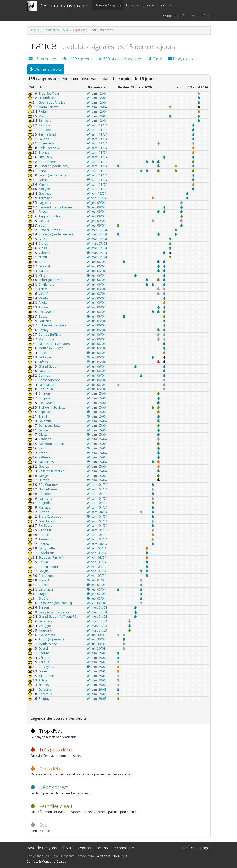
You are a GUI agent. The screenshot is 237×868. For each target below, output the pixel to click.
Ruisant (44, 580)
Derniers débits (46, 69)
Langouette (47, 548)
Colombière (47, 162)
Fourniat (45, 321)
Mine (42, 275)
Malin (42, 116)
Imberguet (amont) (52, 325)
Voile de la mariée (52, 471)
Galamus (45, 421)
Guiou (43, 239)
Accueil (36, 30)
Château (45, 544)
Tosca (43, 316)
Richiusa (44, 125)
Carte (155, 59)
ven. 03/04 (96, 548)
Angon (43, 212)
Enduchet (45, 357)
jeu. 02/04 (96, 580)
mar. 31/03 (97, 621)
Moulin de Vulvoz (51, 348)
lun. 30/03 (96, 635)
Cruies (43, 244)
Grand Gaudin (49, 367)
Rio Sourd (46, 526)
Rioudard (45, 630)
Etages (43, 594)
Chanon (44, 394)
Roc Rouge (46, 389)
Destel (43, 649)
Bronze (44, 153)
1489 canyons (78, 59)
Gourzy (44, 466)
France (82, 30)
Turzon (44, 608)
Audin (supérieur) (51, 639)
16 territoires (43, 59)
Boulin (43, 562)
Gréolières (46, 521)
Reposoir (45, 412)
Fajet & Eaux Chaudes (54, 344)
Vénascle (45, 439)
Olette (43, 435)
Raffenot (45, 457)
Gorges (44, 476)
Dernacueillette (50, 426)
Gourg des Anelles (52, 102)
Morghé (44, 189)
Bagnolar (45, 503)
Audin (43, 262)
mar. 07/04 (97, 239)
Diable (43, 598)
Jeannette (45, 498)
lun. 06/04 (96, 262)
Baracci (44, 535)
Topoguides (180, 59)
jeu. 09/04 (96, 203)
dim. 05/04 (97, 394)
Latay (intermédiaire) (54, 612)
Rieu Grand (47, 403)
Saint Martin (47, 385)
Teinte (43, 289)
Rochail (44, 585)
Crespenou (47, 576)
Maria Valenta (48, 107)
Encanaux (45, 621)
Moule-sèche (48, 644)
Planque (44, 507)
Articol (43, 453)
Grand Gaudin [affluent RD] (58, 617)
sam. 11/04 (97, 125)
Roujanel (45, 398)
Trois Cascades (50, 517)
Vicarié (43, 294)
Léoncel (44, 266)
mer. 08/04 (97, 230)
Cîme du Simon (49, 230)
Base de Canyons (108, 5)
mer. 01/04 (97, 608)
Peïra (42, 171)
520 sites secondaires (120, 59)
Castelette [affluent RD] (55, 603)
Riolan (43, 112)
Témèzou (45, 539)
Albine (43, 307)
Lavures (44, 371)
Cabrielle (45, 530)
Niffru (43, 257)
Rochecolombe (50, 380)
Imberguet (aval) (50, 280)
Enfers (43, 362)
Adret (43, 353)
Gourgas (45, 193)
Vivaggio (45, 626)
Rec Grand (46, 312)
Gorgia (44, 571)
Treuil (43, 416)
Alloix (43, 303)
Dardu (43, 430)
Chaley (43, 330)
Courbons (46, 130)
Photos (149, 5)
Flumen (44, 480)
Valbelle (44, 253)
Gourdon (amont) (51, 444)
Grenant (44, 180)
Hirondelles (47, 98)
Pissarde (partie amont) (56, 234)
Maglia (43, 184)
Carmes (44, 375)
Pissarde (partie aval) (54, 166)
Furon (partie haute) (53, 175)
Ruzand (44, 512)
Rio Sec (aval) (48, 635)
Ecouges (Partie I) (51, 557)
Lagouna (45, 203)
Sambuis (45, 121)
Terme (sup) (47, 134)
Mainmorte (47, 339)
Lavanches (46, 462)
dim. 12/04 (97, 93)
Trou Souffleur (49, 93)
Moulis (43, 298)
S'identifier (202, 16)
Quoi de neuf (175, 16)
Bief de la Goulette (52, 407)
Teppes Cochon (50, 216)
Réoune (44, 653)
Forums (165, 5)
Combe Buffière (50, 335)
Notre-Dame (48, 489)
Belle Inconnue (49, 148)
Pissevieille (46, 143)
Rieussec (45, 221)
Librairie (132, 5)
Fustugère (46, 157)
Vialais (43, 271)
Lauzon (44, 139)
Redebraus (47, 553)
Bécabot (45, 494)
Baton (43, 448)
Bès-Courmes (48, 485)
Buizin (43, 225)
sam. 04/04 (97, 485)
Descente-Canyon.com (64, 6)
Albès (43, 248)
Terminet (45, 198)
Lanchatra (46, 589)
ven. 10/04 (96, 193)
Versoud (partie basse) (55, 207)
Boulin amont (48, 567)
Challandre (47, 284)
